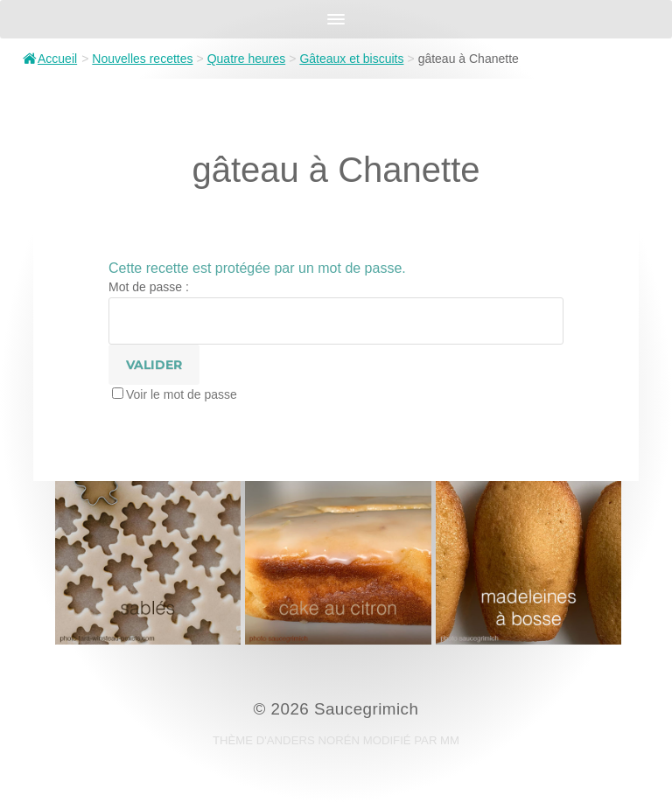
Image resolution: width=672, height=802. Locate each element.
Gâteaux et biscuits (351, 59)
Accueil (50, 59)
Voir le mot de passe (182, 394)
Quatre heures (247, 59)
